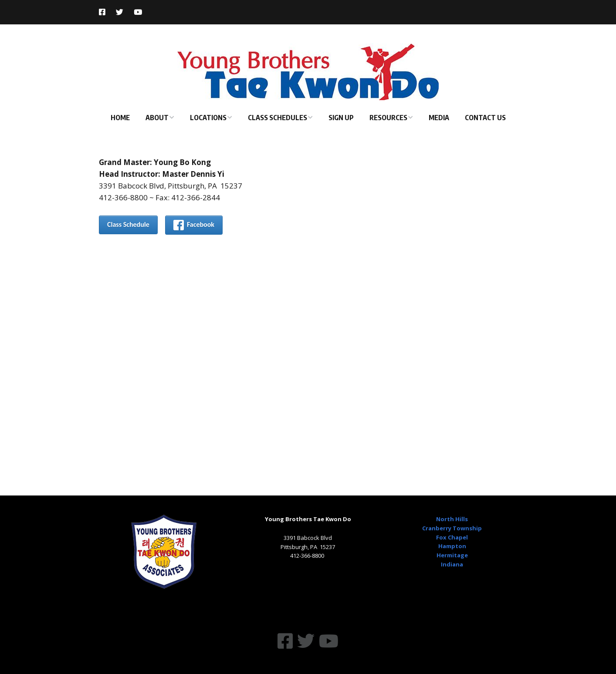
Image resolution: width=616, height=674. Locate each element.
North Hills (452, 519)
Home (120, 118)
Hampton (452, 546)
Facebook (194, 225)
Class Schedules (278, 118)
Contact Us (485, 118)
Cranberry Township (452, 528)
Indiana (452, 564)
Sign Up (341, 118)
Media (439, 118)
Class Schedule (128, 224)
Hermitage (452, 555)
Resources (388, 118)
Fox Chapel (452, 537)
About (157, 118)
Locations (208, 118)
